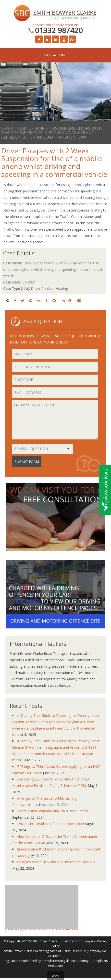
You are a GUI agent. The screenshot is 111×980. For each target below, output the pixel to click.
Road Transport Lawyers (78, 941)
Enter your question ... (55, 420)
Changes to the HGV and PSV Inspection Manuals (56, 862)
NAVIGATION (54, 55)
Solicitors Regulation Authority (68, 961)
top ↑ (55, 975)
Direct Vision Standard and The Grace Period (52, 811)
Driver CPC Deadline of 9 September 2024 (50, 824)
